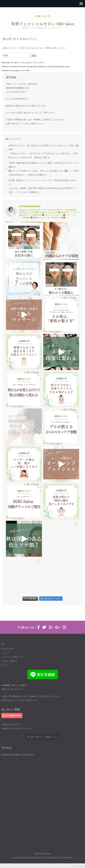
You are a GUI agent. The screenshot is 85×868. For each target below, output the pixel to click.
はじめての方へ (8, 648)
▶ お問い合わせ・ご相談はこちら (43, 737)
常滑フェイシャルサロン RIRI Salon (43, 24)
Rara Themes (45, 857)
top (3, 644)
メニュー (5, 653)
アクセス (5, 665)
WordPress (68, 857)
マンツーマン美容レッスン (13, 657)
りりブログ (15, 139)
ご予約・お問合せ (9, 661)
